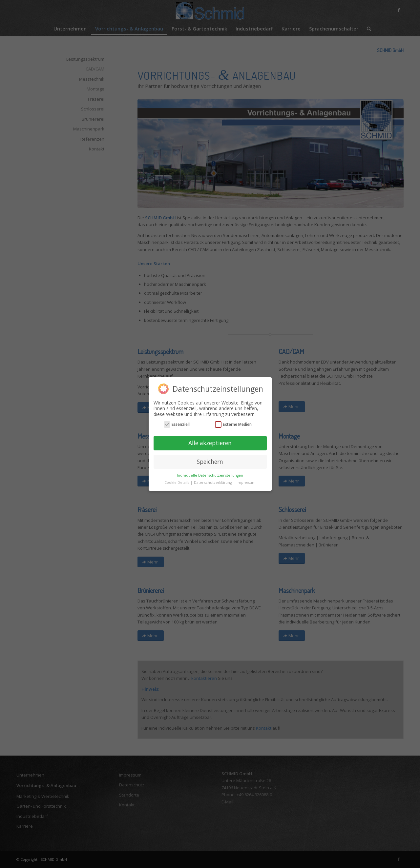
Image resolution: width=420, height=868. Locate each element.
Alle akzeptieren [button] (210, 443)
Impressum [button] (246, 483)
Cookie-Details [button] (177, 483)
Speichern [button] (210, 462)
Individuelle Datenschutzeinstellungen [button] (210, 475)
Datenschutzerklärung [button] (213, 483)
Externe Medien (233, 424)
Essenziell (177, 424)
